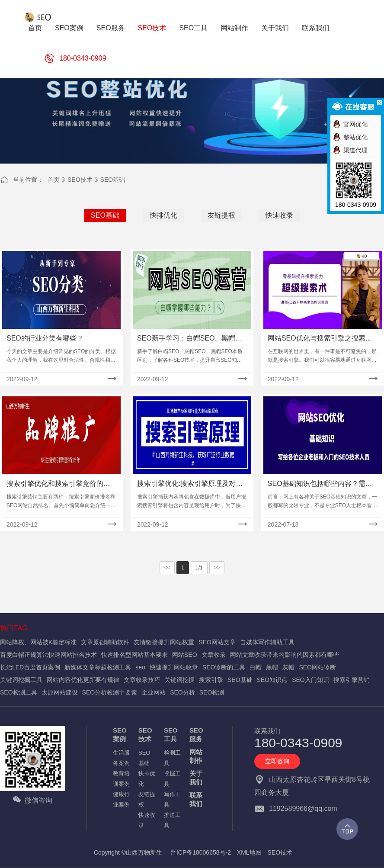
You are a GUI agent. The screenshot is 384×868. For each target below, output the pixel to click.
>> (217, 568)
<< (167, 568)
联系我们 (196, 799)
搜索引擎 (211, 680)
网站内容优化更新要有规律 (83, 680)
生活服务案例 (121, 758)
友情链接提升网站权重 (164, 642)
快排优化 (163, 215)
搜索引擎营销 (352, 680)
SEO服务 (196, 735)
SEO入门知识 (310, 680)
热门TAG (14, 628)
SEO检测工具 (19, 692)
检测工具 (172, 758)
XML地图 (249, 852)
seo (140, 667)
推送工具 (172, 820)
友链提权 (221, 215)
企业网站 (154, 692)
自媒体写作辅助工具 (267, 642)
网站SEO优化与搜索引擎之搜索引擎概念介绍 (320, 339)
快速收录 (279, 215)
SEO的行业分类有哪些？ (45, 338)
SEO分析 (182, 692)
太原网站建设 (60, 692)
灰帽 (288, 667)
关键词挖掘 (179, 680)
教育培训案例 (121, 779)
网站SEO (185, 655)
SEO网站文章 (217, 642)
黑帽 (272, 667)
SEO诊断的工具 (224, 667)
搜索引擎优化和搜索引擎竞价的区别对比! (58, 484)
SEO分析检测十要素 (110, 692)
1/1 (199, 568)
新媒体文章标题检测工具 (98, 667)
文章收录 (214, 655)
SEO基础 (113, 180)
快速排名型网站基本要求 (134, 655)
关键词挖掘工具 (21, 680)
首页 (54, 180)
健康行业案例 (121, 799)
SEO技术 (80, 180)
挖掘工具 (172, 779)
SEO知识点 (272, 680)
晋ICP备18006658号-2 (201, 852)
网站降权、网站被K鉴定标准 (38, 642)
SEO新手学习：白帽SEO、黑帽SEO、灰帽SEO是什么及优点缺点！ (186, 339)
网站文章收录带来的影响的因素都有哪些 (285, 655)
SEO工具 (171, 735)
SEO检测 (212, 692)
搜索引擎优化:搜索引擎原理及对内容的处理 (190, 484)
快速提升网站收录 (174, 667)
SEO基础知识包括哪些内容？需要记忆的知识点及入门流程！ (320, 484)
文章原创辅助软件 (105, 642)
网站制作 (196, 756)
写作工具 (172, 799)
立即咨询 (277, 761)
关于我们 (196, 778)
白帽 (256, 667)
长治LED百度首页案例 (30, 667)
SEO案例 (120, 735)
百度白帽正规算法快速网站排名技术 (48, 655)
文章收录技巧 (142, 680)
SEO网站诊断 (317, 667)
